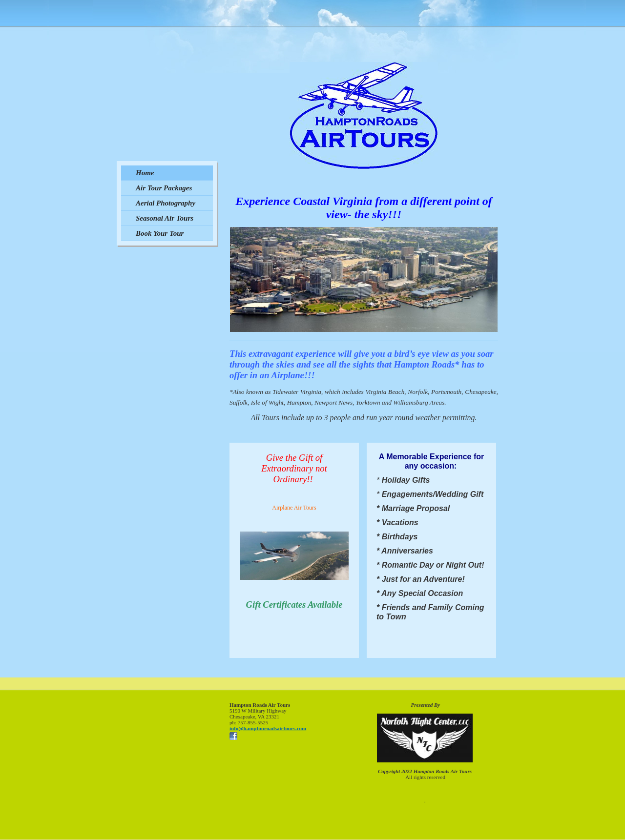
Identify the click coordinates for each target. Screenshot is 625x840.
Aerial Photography (166, 203)
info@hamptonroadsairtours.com (268, 728)
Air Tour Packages (164, 188)
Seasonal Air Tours (165, 218)
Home (145, 173)
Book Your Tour (160, 233)
